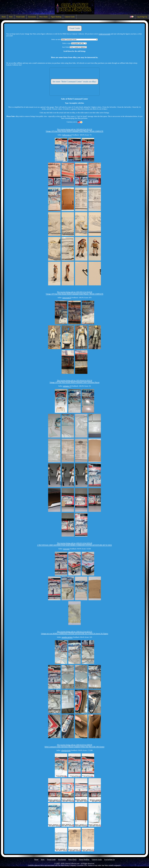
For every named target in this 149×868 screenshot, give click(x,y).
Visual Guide (20, 17)
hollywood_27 (67, 135)
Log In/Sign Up (142, 17)
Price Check (43, 17)
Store (11, 17)
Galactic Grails (70, 17)
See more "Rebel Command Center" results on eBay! (75, 82)
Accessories (32, 17)
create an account (105, 34)
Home (4, 17)
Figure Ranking (56, 17)
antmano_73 (67, 386)
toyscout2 (66, 549)
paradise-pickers (67, 637)
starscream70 (67, 298)
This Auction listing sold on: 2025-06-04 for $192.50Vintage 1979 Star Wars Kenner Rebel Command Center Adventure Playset (74, 381)
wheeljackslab (66, 750)
